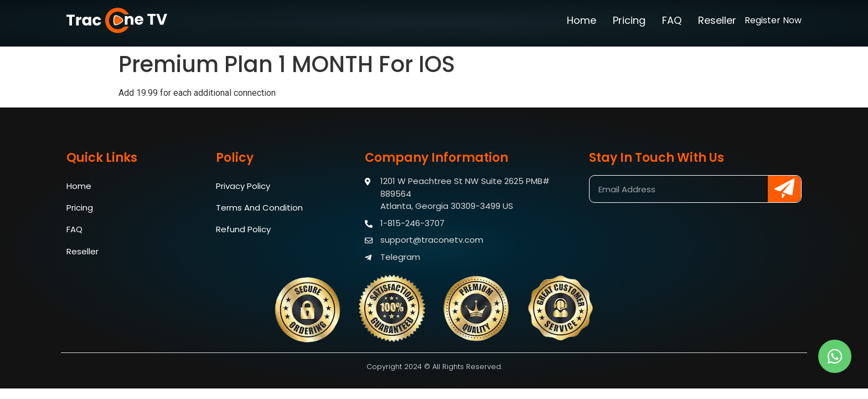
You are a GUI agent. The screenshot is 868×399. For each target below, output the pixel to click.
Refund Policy (243, 230)
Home (582, 20)
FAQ (672, 20)
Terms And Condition (259, 208)
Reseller (717, 20)
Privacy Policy (243, 186)
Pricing (629, 20)
